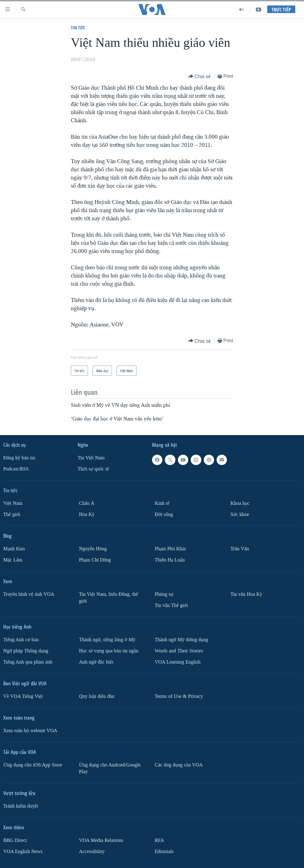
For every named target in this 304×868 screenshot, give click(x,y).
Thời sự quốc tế (93, 469)
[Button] (200, 77)
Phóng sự (164, 594)
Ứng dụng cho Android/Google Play (110, 768)
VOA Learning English (178, 662)
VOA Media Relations (101, 840)
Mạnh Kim (14, 549)
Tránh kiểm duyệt (21, 806)
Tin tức (78, 28)
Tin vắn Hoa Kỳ (246, 594)
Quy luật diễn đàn (97, 696)
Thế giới (12, 514)
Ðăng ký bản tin (19, 458)
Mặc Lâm (13, 560)
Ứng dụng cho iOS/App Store (33, 765)
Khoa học (240, 503)
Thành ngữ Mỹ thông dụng (181, 640)
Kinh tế (162, 503)
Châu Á (87, 503)
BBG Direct (15, 840)
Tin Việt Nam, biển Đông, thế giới (109, 598)
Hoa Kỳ (87, 514)
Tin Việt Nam (91, 458)
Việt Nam (13, 503)
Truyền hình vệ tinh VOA (29, 594)
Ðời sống (164, 514)
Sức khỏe (240, 514)
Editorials (164, 851)
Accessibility (92, 851)
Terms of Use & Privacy (179, 696)
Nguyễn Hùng (93, 549)
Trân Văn (240, 549)
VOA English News (23, 851)
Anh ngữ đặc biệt (96, 662)
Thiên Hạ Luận (170, 560)
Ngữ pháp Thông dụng (26, 651)
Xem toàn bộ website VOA (30, 730)
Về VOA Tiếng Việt (23, 696)
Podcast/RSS (16, 469)
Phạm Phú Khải (170, 549)
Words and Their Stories (179, 651)
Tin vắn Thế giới (171, 605)
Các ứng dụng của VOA (179, 765)
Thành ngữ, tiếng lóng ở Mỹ (107, 640)
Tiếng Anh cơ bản (21, 640)
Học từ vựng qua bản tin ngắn (109, 651)
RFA (159, 840)
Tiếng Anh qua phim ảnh (28, 662)
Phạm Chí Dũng (95, 560)
